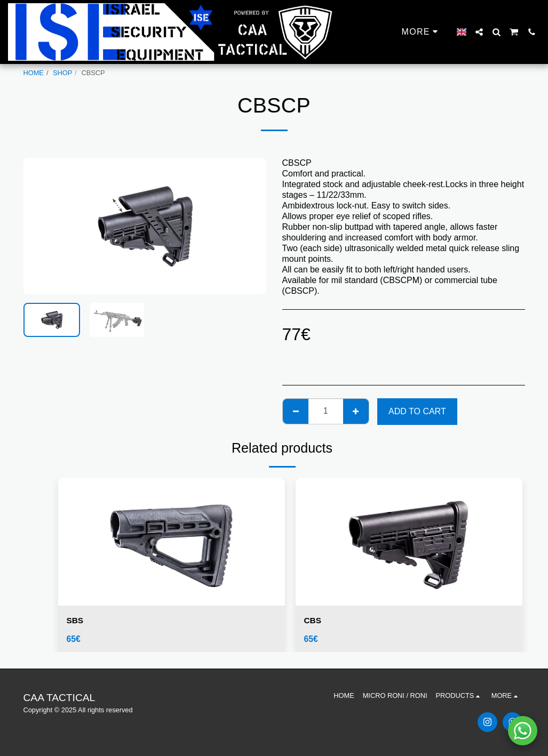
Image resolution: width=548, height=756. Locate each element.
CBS (313, 620)
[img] (172, 542)
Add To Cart (417, 411)
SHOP (62, 73)
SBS (76, 620)
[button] (479, 32)
